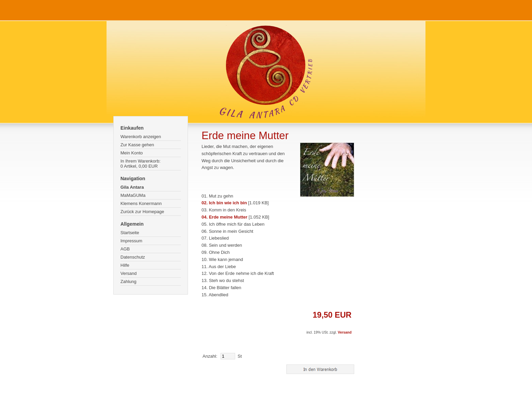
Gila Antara (132, 187)
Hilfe (125, 265)
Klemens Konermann (141, 203)
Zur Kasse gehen (137, 145)
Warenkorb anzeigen (141, 137)
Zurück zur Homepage (142, 212)
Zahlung (128, 281)
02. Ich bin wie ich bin (224, 203)
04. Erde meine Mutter (224, 217)
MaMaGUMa (133, 195)
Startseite (130, 233)
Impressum (131, 241)
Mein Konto (132, 153)
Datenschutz (133, 257)
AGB (125, 249)
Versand (129, 273)
